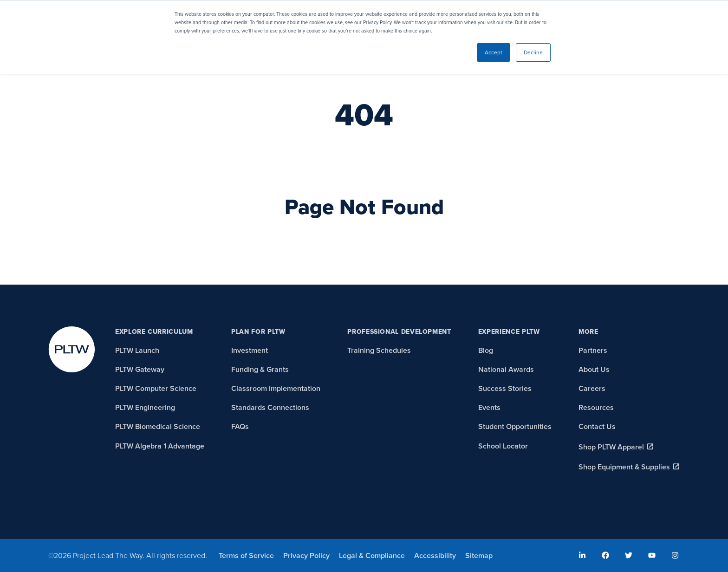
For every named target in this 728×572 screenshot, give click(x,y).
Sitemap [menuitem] (479, 556)
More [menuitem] (588, 332)
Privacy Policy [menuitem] (306, 556)
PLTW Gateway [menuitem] (140, 369)
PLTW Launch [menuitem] (137, 350)
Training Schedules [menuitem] (379, 350)
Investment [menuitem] (250, 350)
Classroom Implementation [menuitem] (276, 388)
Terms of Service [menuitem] (246, 556)
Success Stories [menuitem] (505, 388)
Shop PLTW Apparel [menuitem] (611, 447)
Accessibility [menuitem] (435, 556)
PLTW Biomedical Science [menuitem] (158, 426)
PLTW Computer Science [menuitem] (156, 388)
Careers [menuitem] (592, 388)
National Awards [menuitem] (506, 369)
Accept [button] (494, 52)
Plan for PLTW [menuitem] (258, 332)
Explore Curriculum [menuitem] (154, 332)
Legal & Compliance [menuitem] (372, 556)
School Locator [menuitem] (503, 446)
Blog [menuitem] (486, 350)
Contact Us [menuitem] (597, 426)
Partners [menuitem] (593, 350)
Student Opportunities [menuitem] (515, 426)
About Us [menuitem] (594, 369)
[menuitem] (582, 555)
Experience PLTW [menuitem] (509, 332)
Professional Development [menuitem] (399, 332)
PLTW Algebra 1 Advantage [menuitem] (160, 446)
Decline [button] (533, 52)
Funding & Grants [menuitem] (260, 369)
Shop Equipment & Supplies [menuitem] (624, 467)
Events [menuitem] (489, 407)
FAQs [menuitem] (240, 426)
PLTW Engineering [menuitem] (145, 407)
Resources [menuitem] (596, 407)
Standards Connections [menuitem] (270, 407)
